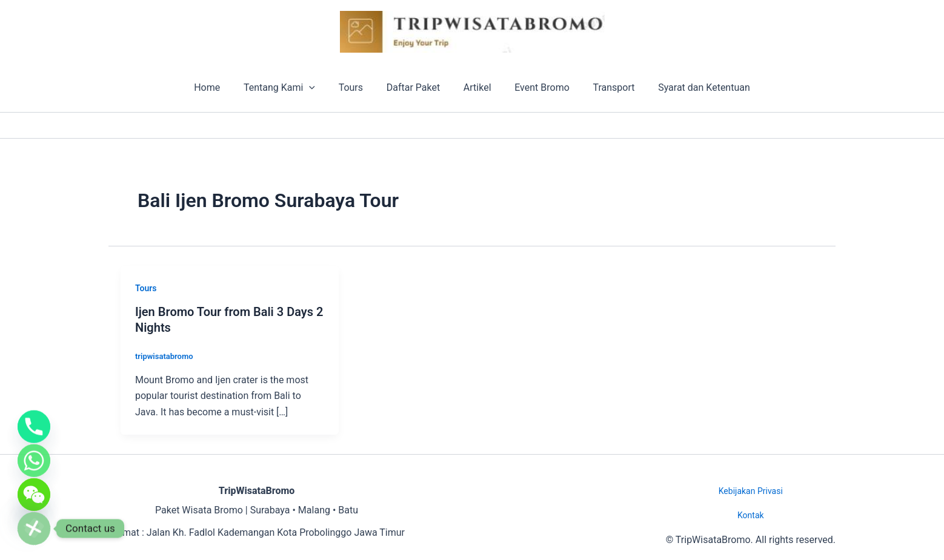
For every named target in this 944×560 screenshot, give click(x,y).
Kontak (751, 515)
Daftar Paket (415, 87)
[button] (319, 88)
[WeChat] (34, 491)
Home (221, 87)
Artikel (476, 87)
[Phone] (34, 416)
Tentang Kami (290, 88)
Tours (357, 87)
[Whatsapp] (34, 453)
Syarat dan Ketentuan (690, 87)
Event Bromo (536, 87)
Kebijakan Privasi (751, 491)
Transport (604, 87)
